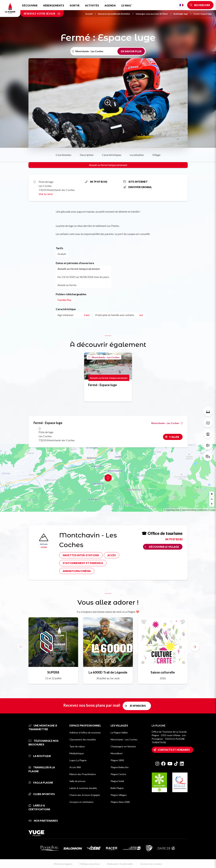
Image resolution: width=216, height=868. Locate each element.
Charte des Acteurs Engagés (85, 795)
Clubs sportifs (42, 794)
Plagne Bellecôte (120, 767)
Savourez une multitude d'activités (116, 14)
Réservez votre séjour (42, 14)
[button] (195, 647)
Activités (92, 5)
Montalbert (117, 753)
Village (156, 155)
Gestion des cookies (151, 864)
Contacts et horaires (174, 750)
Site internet (136, 182)
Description (87, 155)
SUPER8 (53, 672)
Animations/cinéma (77, 571)
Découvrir (30, 5)
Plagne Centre (118, 774)
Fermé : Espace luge (203, 14)
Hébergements (54, 5)
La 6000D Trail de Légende (108, 672)
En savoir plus (131, 51)
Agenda (110, 5)
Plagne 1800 (117, 760)
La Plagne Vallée (119, 733)
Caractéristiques (112, 155)
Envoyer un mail (138, 187)
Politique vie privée (90, 864)
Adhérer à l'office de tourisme (85, 733)
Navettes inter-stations (81, 555)
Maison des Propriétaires (83, 774)
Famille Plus (64, 300)
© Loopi (212, 510)
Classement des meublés (83, 739)
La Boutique (40, 756)
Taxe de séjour (77, 746)
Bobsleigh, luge (182, 14)
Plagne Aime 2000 (120, 802)
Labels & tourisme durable (83, 788)
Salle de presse (77, 781)
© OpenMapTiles (172, 510)
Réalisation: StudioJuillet (120, 864)
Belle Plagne (117, 788)
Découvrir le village (164, 547)
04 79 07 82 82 (96, 182)
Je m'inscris (138, 706)
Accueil (91, 14)
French (181, 5)
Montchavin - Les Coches (104, 357)
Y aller (174, 437)
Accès (112, 555)
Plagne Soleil (117, 781)
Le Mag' (126, 5)
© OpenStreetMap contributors (194, 510)
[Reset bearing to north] (212, 504)
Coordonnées (64, 155)
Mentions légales (63, 864)
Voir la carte (46, 194)
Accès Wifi (75, 767)
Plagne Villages (119, 795)
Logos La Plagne (78, 760)
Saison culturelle (163, 672)
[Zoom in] (212, 494)
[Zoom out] (212, 499)
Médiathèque (77, 753)
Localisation (137, 155)
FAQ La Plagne (41, 783)
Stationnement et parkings (83, 563)
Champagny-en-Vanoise (123, 746)
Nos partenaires (43, 821)
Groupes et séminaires (81, 802)
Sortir (75, 5)
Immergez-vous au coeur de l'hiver (153, 14)
